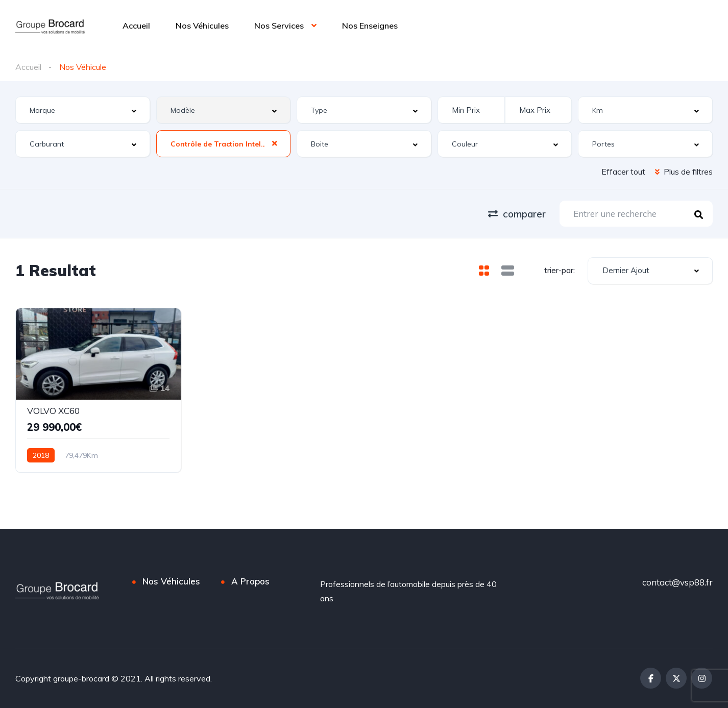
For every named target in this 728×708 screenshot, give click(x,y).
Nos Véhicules (202, 26)
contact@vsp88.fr (677, 582)
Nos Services (279, 26)
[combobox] (83, 110)
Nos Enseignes (370, 26)
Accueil (136, 26)
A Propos (250, 581)
